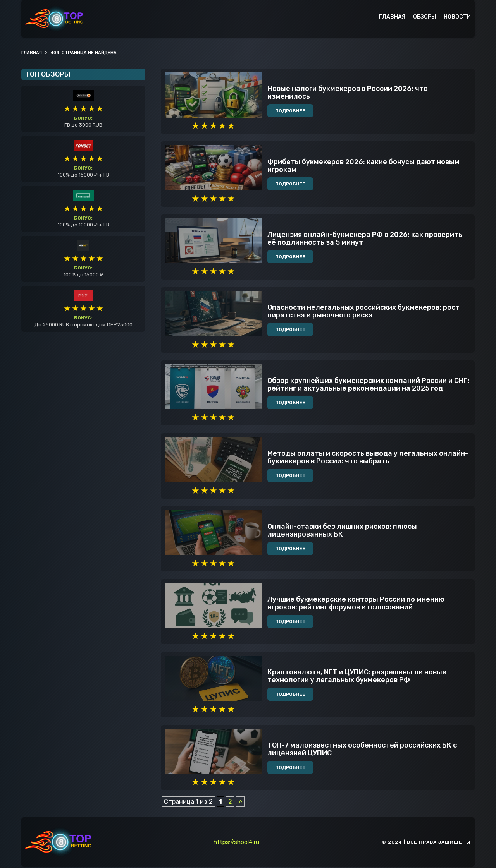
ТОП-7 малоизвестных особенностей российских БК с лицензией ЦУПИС (362, 750)
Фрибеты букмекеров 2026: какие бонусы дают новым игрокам (363, 166)
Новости (457, 17)
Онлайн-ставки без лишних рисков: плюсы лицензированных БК (342, 531)
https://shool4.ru (237, 843)
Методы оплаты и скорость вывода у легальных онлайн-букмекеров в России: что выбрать (368, 458)
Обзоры (425, 17)
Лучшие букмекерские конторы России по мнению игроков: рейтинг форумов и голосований (356, 604)
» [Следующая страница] (240, 803)
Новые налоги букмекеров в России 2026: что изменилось (348, 93)
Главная (392, 17)
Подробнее (290, 111)
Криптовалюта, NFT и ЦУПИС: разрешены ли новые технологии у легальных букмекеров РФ (357, 677)
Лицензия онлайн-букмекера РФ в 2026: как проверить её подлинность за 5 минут (365, 239)
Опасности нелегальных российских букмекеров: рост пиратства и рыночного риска (363, 312)
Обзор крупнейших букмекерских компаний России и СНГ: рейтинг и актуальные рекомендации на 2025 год (369, 385)
